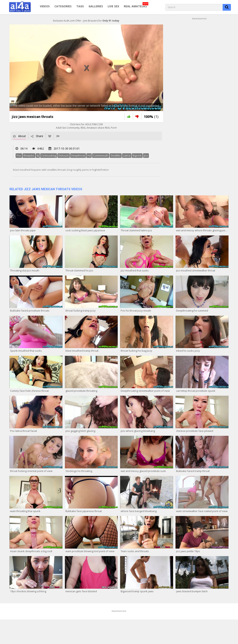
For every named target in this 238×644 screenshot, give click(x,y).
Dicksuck (64, 155)
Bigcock (137, 155)
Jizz (146, 155)
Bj (38, 155)
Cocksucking (49, 155)
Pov (19, 155)
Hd (89, 155)
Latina (127, 155)
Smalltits (116, 155)
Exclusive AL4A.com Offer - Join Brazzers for (86, 21)
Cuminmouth (101, 155)
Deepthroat (78, 155)
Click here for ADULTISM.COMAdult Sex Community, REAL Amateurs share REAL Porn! (86, 126)
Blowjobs (29, 155)
